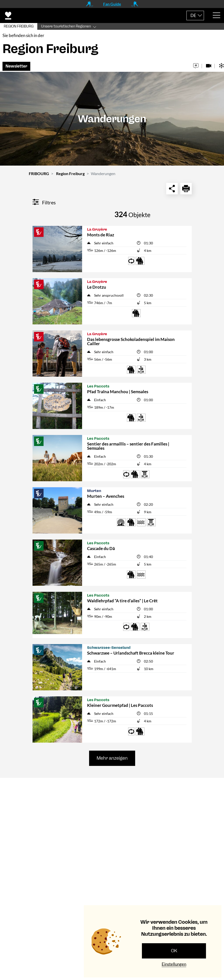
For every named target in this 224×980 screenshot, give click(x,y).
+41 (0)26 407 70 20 (76, 832)
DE (193, 15)
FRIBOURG (39, 174)
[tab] (112, 789)
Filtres (44, 203)
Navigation (20, 855)
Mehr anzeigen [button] (112, 759)
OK (174, 951)
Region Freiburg (70, 174)
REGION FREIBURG (19, 26)
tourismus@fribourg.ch (72, 839)
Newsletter (16, 67)
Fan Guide (112, 4)
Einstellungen (174, 964)
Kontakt (17, 788)
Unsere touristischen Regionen (66, 26)
